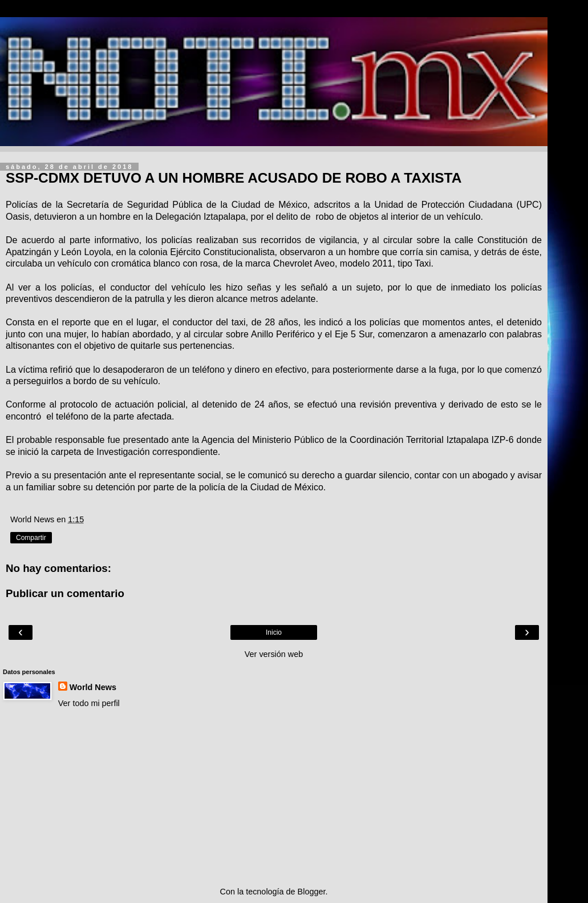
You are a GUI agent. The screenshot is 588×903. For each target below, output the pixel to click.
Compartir (31, 538)
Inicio (274, 632)
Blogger (312, 892)
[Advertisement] (274, 797)
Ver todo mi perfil (89, 703)
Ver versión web (274, 654)
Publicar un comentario (65, 593)
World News (93, 687)
